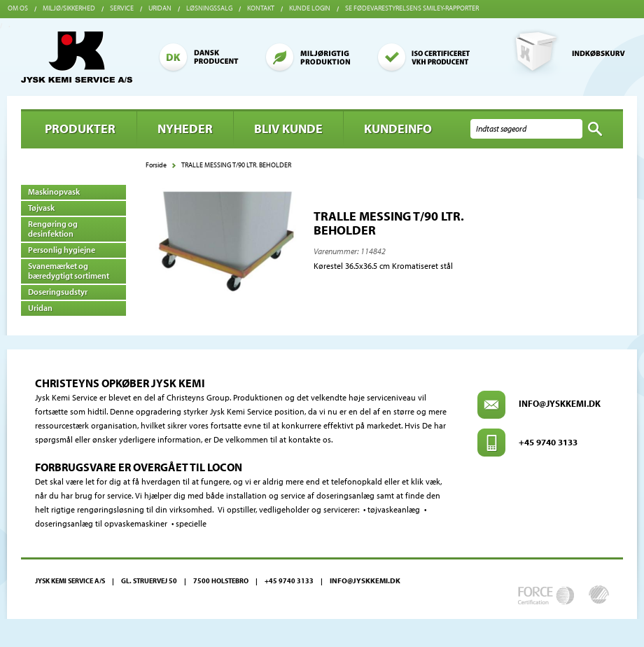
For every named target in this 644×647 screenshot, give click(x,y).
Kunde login (310, 8)
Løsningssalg (209, 8)
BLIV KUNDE (288, 128)
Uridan (160, 8)
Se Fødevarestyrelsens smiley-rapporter (412, 8)
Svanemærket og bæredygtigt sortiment (69, 271)
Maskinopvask (54, 192)
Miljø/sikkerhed (69, 8)
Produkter (80, 128)
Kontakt (261, 8)
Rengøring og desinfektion (53, 229)
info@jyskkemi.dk (560, 403)
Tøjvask (41, 208)
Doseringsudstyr (58, 292)
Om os (18, 8)
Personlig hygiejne (62, 250)
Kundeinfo (398, 128)
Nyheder (185, 128)
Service (122, 8)
